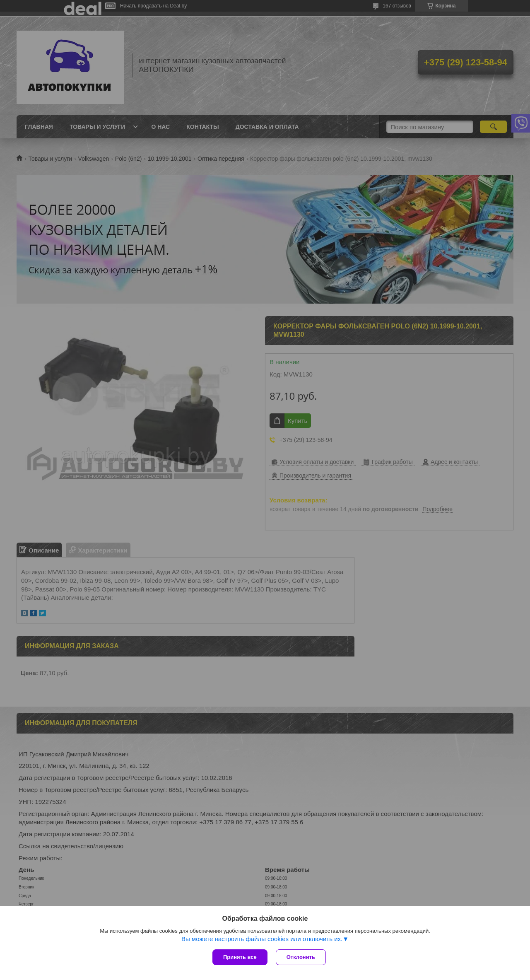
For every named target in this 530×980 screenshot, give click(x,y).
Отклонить (301, 957)
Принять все (240, 957)
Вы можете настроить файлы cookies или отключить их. (262, 939)
